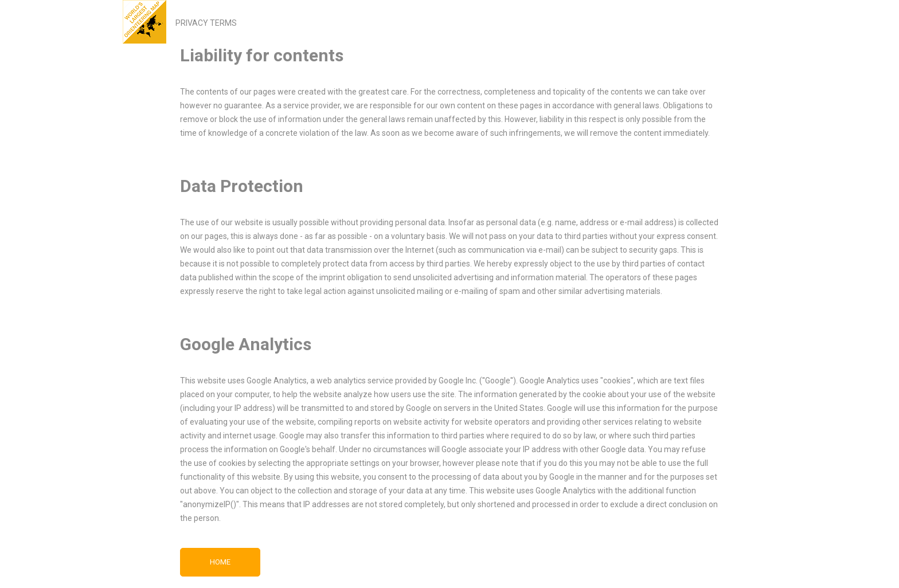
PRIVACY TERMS (206, 23)
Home (220, 562)
